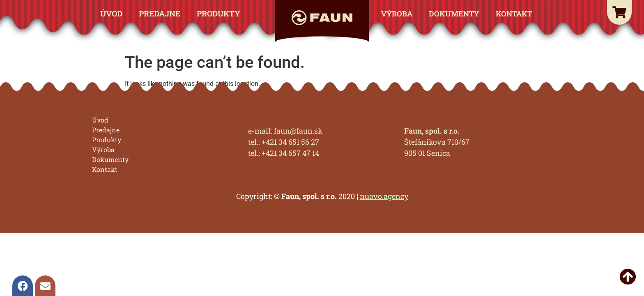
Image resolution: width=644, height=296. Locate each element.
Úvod (111, 13)
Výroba (397, 14)
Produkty (218, 13)
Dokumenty (454, 14)
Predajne (160, 13)
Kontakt (514, 14)
